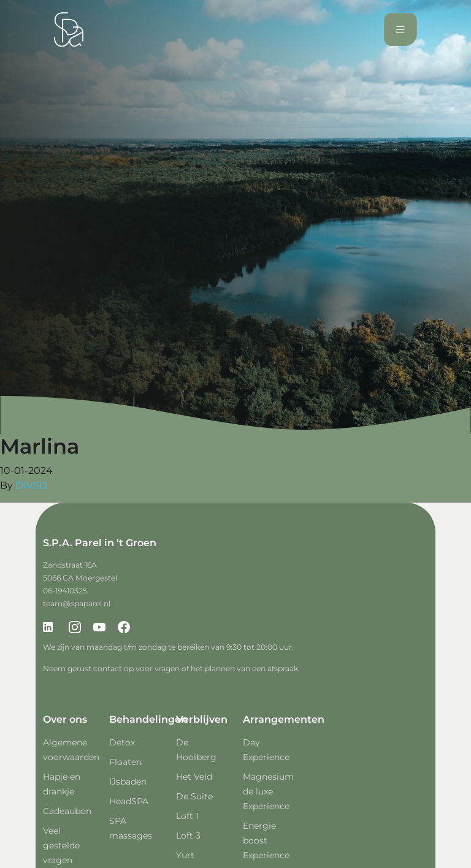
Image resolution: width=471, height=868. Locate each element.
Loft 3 (188, 836)
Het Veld (194, 777)
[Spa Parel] (69, 29)
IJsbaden (128, 782)
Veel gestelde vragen (61, 845)
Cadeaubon (67, 811)
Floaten (125, 762)
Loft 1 (187, 816)
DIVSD (31, 485)
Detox (122, 742)
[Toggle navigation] (400, 30)
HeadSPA (129, 801)
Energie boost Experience (266, 840)
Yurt (185, 855)
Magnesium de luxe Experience (268, 791)
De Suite (194, 796)
